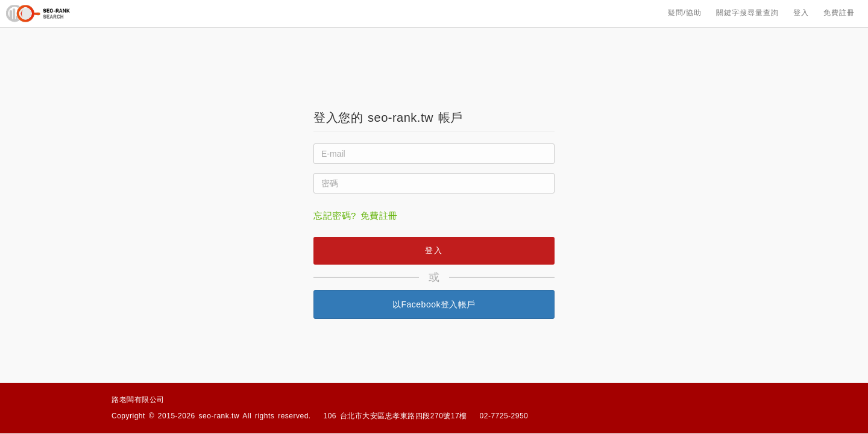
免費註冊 (839, 13)
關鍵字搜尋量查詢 (747, 13)
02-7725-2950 (504, 416)
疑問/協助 (685, 13)
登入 (801, 13)
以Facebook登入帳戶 (434, 304)
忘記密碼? (335, 215)
